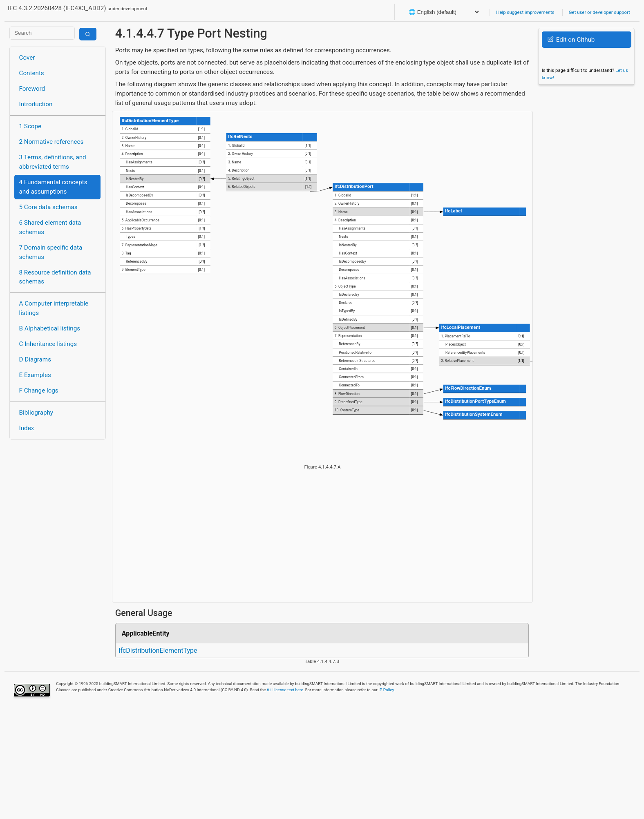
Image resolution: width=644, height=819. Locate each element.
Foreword (32, 89)
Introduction (36, 104)
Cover (27, 58)
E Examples (35, 375)
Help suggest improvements (525, 12)
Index (27, 428)
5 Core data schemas (48, 207)
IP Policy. (387, 690)
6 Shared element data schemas (50, 227)
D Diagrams (35, 359)
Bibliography (36, 413)
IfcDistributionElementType (158, 651)
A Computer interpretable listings (54, 308)
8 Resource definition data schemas (55, 277)
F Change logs (39, 391)
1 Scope (30, 126)
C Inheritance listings (48, 344)
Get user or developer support (599, 12)
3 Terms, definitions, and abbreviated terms (53, 162)
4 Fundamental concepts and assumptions (53, 187)
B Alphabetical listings (50, 328)
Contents (32, 73)
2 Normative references (51, 142)
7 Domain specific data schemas (51, 252)
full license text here (285, 690)
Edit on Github (571, 40)
